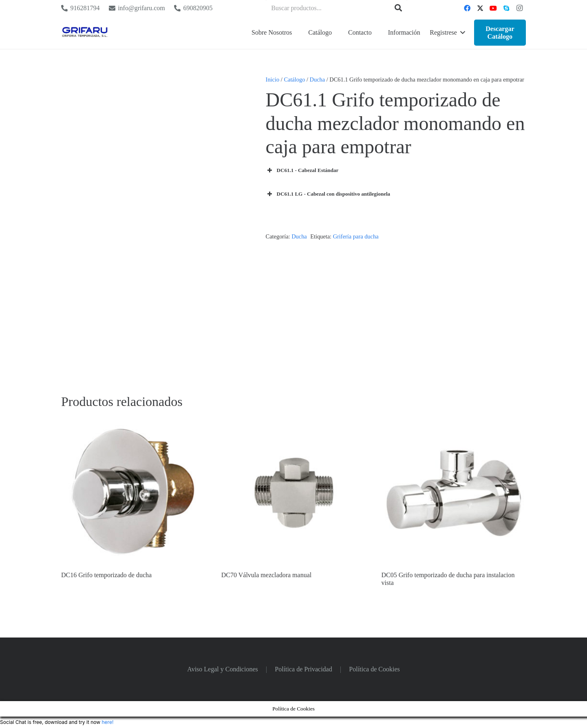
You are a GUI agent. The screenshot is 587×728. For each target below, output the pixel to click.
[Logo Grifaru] (85, 33)
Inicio (273, 79)
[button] (447, 33)
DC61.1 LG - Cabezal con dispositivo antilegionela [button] (328, 194)
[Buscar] (398, 8)
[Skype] (506, 8)
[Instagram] (519, 8)
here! (107, 722)
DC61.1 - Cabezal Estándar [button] (302, 170)
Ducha (318, 79)
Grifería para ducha (356, 236)
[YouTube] (493, 8)
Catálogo (294, 79)
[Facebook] (467, 8)
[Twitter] (480, 8)
